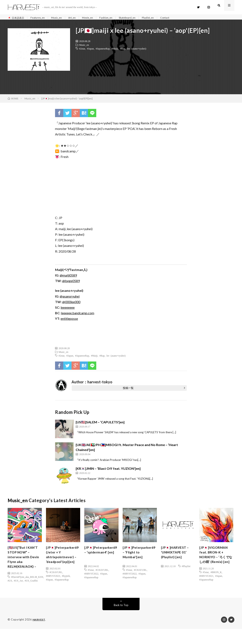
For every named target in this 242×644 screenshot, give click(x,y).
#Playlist (186, 568)
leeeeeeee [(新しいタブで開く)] (68, 309)
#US (10, 592)
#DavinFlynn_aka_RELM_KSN (27, 588)
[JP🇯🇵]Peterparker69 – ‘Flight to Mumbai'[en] (139, 558)
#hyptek (66, 592)
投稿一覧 (128, 390)
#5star (91, 572)
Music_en (61, 18)
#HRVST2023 (53, 592)
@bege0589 (71, 283)
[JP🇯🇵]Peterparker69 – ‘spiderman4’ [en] (101, 556)
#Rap (123, 51)
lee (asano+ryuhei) (137, 51)
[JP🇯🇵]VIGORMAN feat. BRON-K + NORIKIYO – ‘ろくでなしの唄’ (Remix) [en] (216, 561)
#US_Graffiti (31, 592)
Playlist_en (161, 18)
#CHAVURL (56, 588)
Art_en (78, 18)
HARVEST (39, 635)
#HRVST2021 (206, 586)
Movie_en (95, 18)
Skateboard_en (138, 18)
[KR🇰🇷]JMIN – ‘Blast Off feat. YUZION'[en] (108, 471)
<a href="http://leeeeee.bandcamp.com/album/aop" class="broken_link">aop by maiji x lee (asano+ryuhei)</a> (121, 189)
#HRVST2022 (91, 576)
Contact (180, 18)
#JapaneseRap (103, 51)
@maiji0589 (68, 277)
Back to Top (121, 620)
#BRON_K (216, 583)
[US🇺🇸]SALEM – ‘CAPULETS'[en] (100, 424)
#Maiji (115, 51)
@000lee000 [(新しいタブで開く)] (71, 304)
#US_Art (18, 592)
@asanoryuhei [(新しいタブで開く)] (70, 298)
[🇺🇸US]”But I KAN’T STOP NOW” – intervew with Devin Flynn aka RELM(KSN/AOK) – (24, 564)
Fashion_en (115, 18)
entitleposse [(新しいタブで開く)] (69, 321)
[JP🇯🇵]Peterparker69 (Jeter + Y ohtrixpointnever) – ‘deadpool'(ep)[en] (62, 564)
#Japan (90, 51)
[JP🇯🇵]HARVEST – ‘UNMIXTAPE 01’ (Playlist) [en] (177, 556)
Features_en (41, 18)
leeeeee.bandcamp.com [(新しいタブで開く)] (78, 315)
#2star (82, 51)
